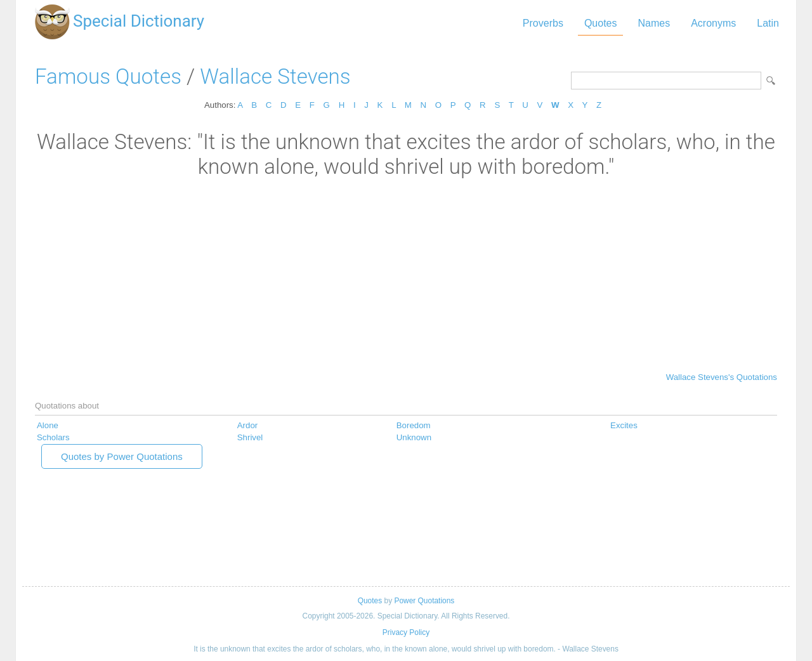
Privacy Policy (406, 632)
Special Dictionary (139, 21)
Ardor (247, 425)
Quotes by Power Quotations (122, 456)
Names (654, 23)
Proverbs (543, 23)
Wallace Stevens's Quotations (722, 377)
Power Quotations (424, 601)
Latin (768, 23)
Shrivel (250, 437)
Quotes (601, 23)
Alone (48, 425)
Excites (624, 425)
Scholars (53, 437)
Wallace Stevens (275, 76)
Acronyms (713, 23)
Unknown (414, 437)
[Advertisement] (406, 274)
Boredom (414, 425)
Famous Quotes (108, 76)
